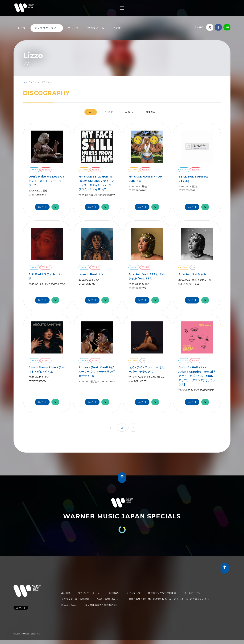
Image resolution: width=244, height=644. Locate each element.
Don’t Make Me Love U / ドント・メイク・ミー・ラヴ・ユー (46, 181)
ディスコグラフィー (47, 28)
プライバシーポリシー (90, 593)
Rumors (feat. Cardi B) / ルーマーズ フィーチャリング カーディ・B (97, 372)
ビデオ (117, 28)
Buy (43, 207)
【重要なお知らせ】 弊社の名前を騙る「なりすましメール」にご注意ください (168, 599)
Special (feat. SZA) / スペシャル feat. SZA (147, 276)
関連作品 (150, 112)
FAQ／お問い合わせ (108, 599)
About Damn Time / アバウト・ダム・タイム (46, 370)
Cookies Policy (69, 605)
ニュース (73, 28)
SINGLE (109, 112)
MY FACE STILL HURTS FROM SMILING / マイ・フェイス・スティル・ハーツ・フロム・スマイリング (96, 183)
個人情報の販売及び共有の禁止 (102, 605)
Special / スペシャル (192, 274)
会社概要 (66, 593)
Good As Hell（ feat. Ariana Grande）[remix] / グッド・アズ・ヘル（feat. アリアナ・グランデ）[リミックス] (197, 376)
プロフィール (96, 28)
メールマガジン (192, 593)
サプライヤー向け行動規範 (75, 599)
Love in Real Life (91, 274)
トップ (22, 28)
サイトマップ (133, 593)
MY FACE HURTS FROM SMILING (145, 179)
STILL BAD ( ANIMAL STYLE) (193, 179)
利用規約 (114, 593)
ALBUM (129, 112)
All (91, 112)
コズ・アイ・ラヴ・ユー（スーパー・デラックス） (146, 370)
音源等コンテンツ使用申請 (162, 593)
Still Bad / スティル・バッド (46, 276)
